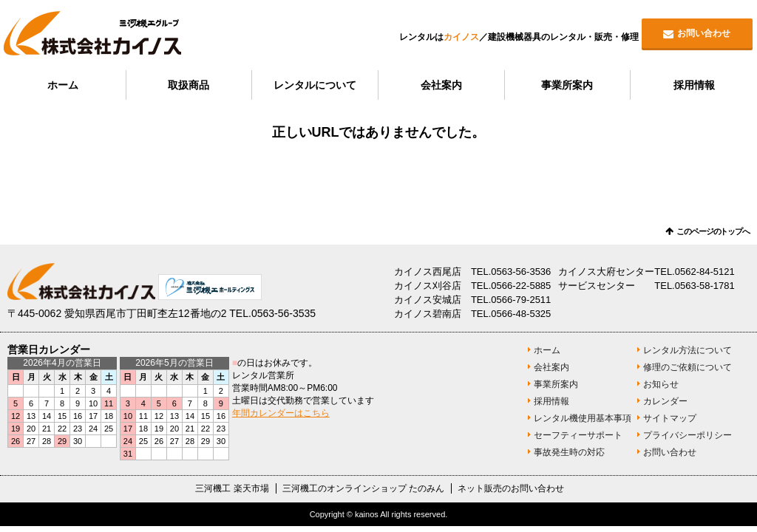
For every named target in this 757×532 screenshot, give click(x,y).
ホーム (63, 85)
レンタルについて (315, 85)
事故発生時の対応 (569, 452)
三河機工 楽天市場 (232, 488)
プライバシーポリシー (688, 435)
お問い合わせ (704, 33)
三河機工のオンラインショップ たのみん (363, 488)
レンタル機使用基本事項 (583, 418)
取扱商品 (189, 85)
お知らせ (661, 384)
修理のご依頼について (688, 367)
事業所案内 (567, 85)
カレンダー (665, 401)
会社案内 (441, 85)
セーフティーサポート (578, 435)
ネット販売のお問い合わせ (511, 488)
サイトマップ (670, 418)
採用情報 (694, 85)
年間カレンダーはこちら (281, 413)
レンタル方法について (688, 350)
